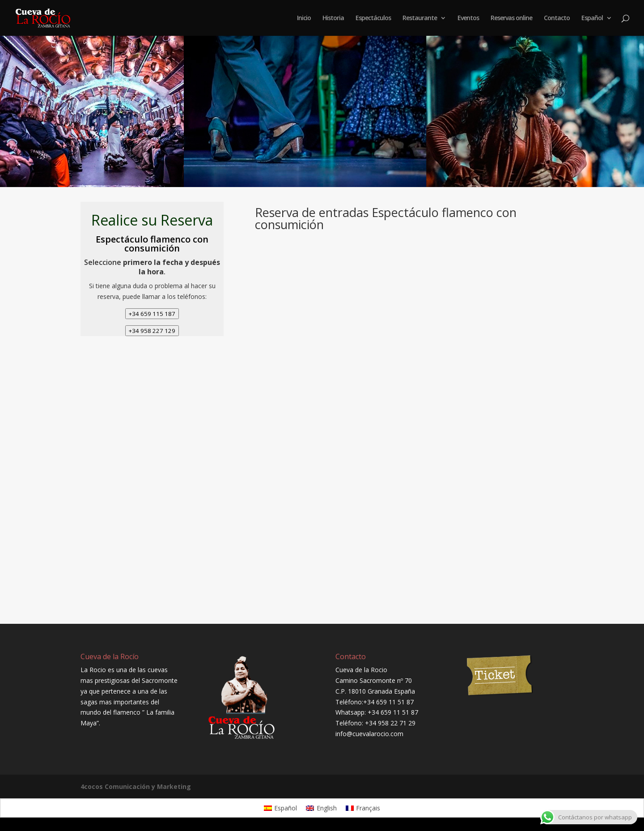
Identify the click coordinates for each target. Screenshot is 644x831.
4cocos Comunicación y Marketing (136, 786)
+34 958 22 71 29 (390, 723)
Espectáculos (373, 18)
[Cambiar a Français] (363, 808)
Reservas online (511, 18)
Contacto (557, 18)
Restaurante (420, 18)
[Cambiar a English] (321, 808)
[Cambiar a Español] (281, 808)
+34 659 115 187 (152, 314)
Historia (333, 18)
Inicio (304, 18)
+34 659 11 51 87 (388, 702)
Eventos (468, 18)
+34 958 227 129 (152, 331)
